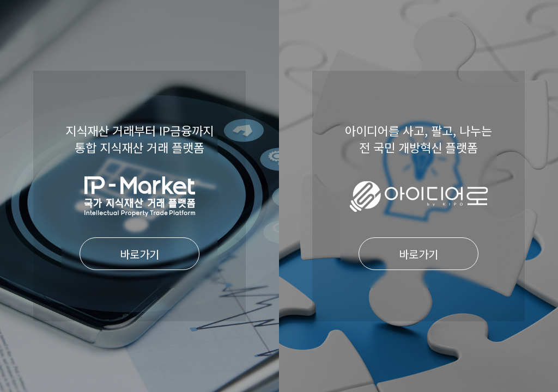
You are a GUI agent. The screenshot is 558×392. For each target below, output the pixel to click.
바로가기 (139, 254)
